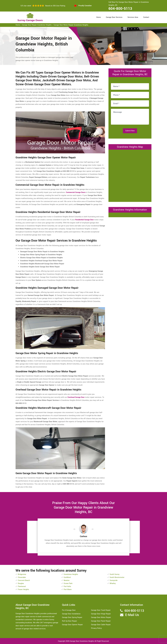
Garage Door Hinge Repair (101, 614)
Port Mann (68, 589)
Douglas (21, 583)
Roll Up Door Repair (70, 621)
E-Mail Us (132, 615)
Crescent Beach (24, 580)
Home (99, 17)
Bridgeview (22, 574)
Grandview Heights (71, 574)
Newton (67, 580)
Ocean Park (68, 583)
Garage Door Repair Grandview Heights (37, 25)
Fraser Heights (23, 589)
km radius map (130, 175)
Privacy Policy (96, 628)
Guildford (67, 577)
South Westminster (117, 577)
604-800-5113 (120, 9)
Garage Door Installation (71, 614)
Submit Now (130, 131)
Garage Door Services (114, 17)
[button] (77, 529)
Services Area (133, 17)
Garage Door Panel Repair (101, 621)
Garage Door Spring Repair (72, 617)
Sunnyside (114, 580)
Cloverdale (22, 577)
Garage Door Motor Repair (101, 617)
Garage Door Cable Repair (101, 625)
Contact (146, 17)
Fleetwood (22, 586)
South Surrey (115, 574)
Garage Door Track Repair (101, 610)
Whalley (113, 583)
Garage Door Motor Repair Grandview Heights (71, 25)
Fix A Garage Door (69, 610)
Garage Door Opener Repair (72, 625)
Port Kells (67, 586)
